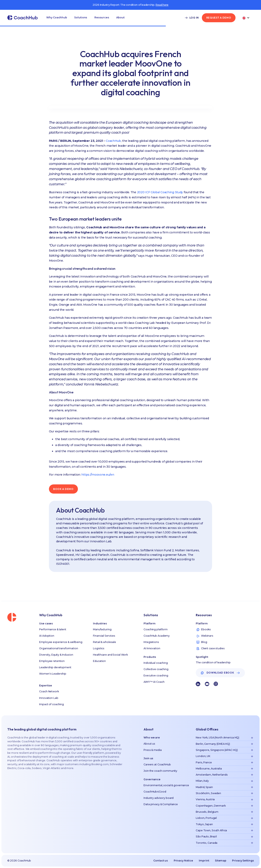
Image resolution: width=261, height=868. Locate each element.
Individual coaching (156, 663)
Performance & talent (53, 629)
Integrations (151, 642)
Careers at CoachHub (157, 764)
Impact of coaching (51, 704)
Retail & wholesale (105, 642)
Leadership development (55, 667)
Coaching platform (156, 629)
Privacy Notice (183, 861)
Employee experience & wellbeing (61, 642)
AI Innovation (152, 648)
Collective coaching (156, 669)
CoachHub (113, 141)
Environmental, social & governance (166, 785)
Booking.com (100, 764)
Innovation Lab (49, 698)
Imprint (204, 861)
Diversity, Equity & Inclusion (56, 655)
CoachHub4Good (155, 792)
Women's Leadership (53, 674)
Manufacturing (102, 629)
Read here (162, 5)
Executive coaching (156, 675)
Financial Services (104, 636)
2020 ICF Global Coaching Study (160, 192)
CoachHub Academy (157, 636)
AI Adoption (47, 636)
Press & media (153, 750)
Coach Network (49, 691)
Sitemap (221, 861)
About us (149, 744)
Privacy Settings (243, 861)
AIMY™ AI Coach (154, 682)
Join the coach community (160, 771)
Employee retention (52, 661)
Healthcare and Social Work (110, 655)
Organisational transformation (59, 648)
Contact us (161, 861)
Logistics (99, 648)
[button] (57, 18)
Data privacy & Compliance (161, 804)
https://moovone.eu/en (98, 475)
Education (99, 661)
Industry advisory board (159, 798)
